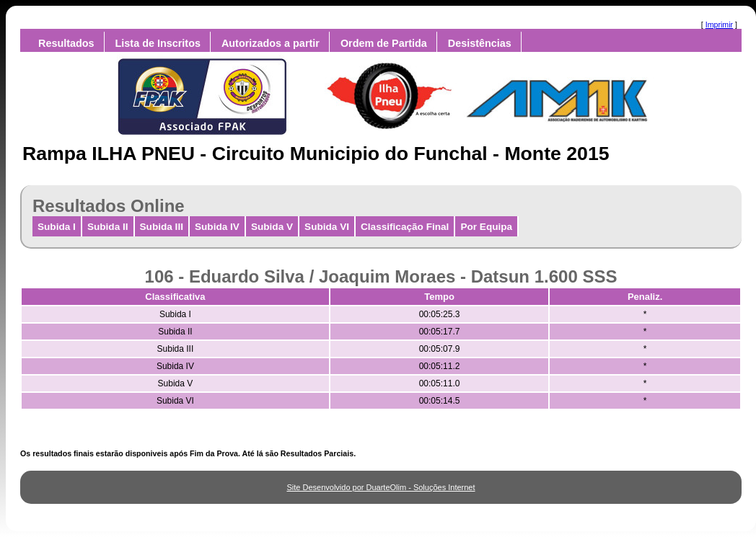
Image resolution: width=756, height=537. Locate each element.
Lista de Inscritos (158, 43)
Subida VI (327, 227)
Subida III (162, 227)
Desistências (480, 43)
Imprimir (719, 25)
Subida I (57, 227)
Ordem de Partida (384, 43)
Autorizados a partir (271, 43)
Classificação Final (405, 227)
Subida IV (217, 227)
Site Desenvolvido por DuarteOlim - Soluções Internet (381, 487)
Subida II (108, 227)
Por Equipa (486, 227)
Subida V (272, 227)
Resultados (66, 43)
